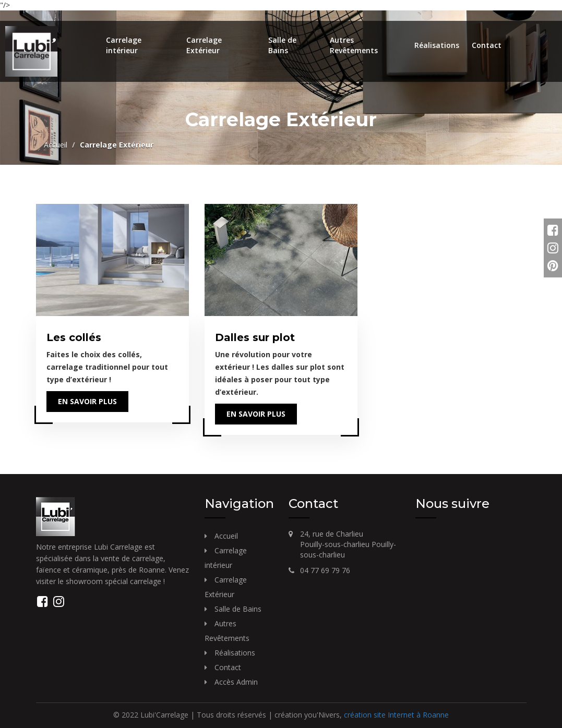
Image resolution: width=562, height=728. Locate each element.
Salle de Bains (282, 45)
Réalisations (437, 45)
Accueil (56, 145)
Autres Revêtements (354, 45)
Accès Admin (236, 682)
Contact (487, 45)
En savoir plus (87, 401)
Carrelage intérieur (124, 45)
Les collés (74, 337)
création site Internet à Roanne (396, 715)
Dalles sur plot (255, 337)
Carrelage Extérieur (204, 45)
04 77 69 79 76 (325, 570)
